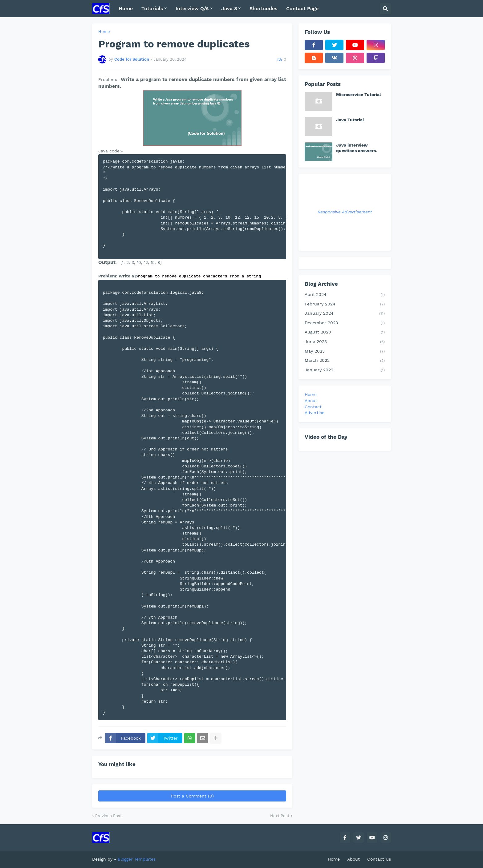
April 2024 (345, 295)
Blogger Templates (137, 859)
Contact (313, 407)
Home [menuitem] (126, 8)
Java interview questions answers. (357, 148)
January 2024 (345, 314)
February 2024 (345, 305)
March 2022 (345, 361)
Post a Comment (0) (192, 796)
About (311, 401)
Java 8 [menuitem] (229, 8)
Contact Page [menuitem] (302, 8)
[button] (385, 9)
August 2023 (345, 333)
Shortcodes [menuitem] (264, 8)
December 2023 (345, 323)
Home (104, 32)
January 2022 (345, 370)
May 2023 (345, 352)
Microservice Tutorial (359, 95)
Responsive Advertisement (345, 212)
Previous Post (108, 816)
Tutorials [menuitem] (152, 8)
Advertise (315, 413)
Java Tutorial (350, 120)
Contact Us (379, 859)
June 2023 (345, 342)
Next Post (280, 816)
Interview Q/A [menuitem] (192, 8)
